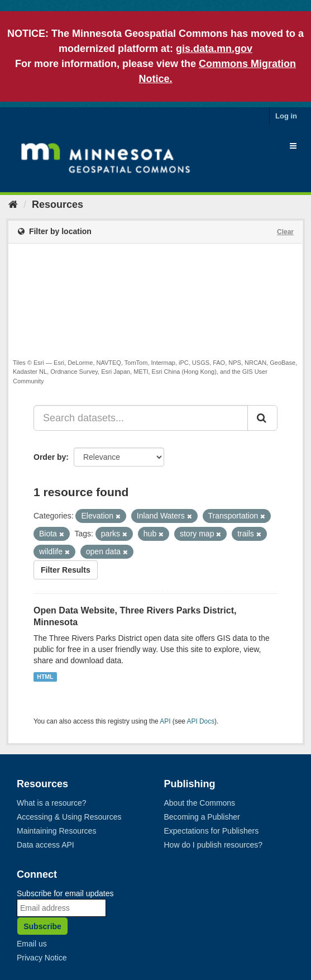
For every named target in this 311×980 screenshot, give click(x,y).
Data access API (46, 845)
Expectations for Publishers (212, 831)
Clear (285, 232)
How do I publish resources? (214, 845)
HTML (45, 677)
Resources (58, 204)
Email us (32, 944)
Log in (286, 116)
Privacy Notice (42, 958)
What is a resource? (52, 803)
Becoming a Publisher (202, 817)
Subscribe (42, 926)
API (165, 721)
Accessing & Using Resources (69, 817)
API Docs (201, 721)
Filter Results (66, 570)
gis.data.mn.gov (214, 49)
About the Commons (200, 803)
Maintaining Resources (56, 831)
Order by (50, 457)
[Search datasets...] (141, 418)
